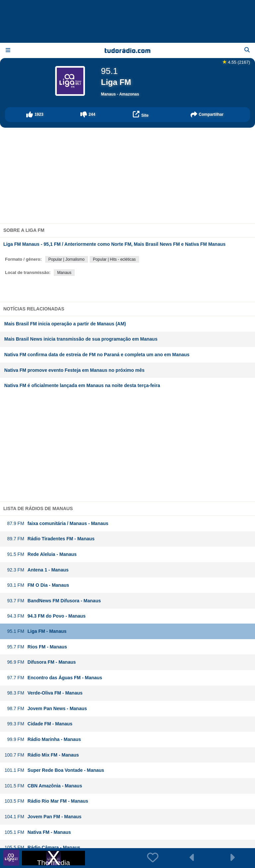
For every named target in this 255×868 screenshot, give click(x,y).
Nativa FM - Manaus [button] (38, 832)
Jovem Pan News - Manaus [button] (46, 709)
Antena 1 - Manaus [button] (37, 570)
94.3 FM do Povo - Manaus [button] (45, 616)
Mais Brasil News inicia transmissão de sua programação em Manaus (81, 339)
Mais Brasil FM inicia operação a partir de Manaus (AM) (65, 324)
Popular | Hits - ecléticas (114, 259)
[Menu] (8, 50)
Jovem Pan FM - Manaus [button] (43, 817)
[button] (35, 115)
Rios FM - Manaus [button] (36, 647)
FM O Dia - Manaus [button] (37, 585)
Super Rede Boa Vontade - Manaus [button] (54, 770)
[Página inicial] (127, 50)
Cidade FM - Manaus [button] (38, 724)
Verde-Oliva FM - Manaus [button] (43, 693)
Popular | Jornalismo (67, 259)
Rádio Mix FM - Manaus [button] (42, 755)
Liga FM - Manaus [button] (35, 631)
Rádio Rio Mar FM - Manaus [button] (46, 801)
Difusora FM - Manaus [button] (40, 662)
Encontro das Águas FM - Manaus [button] (53, 678)
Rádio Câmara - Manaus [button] (42, 848)
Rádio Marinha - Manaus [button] (43, 739)
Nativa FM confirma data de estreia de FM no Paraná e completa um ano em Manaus (97, 355)
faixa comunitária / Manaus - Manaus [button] (56, 524)
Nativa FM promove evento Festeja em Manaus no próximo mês (74, 370)
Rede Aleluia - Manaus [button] (41, 554)
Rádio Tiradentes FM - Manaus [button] (49, 539)
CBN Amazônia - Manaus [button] (43, 786)
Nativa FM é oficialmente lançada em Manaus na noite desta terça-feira (82, 385)
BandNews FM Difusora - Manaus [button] (53, 601)
